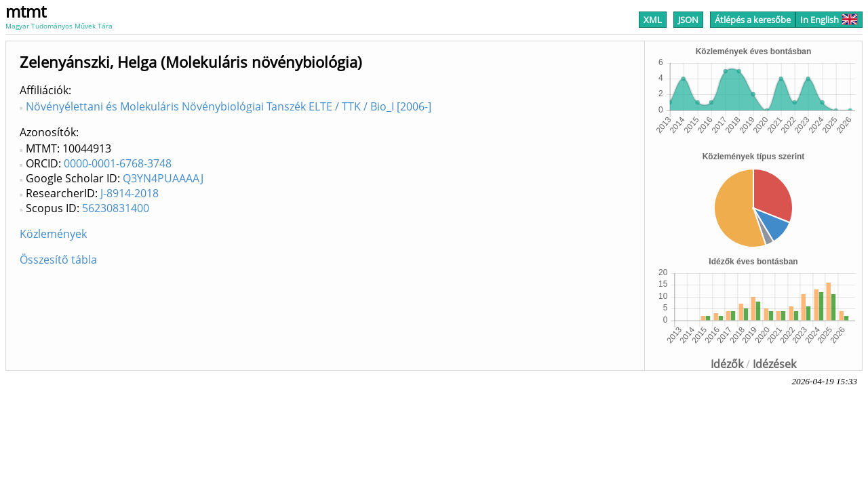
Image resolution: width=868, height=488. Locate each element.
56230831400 (116, 208)
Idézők (727, 364)
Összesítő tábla (58, 260)
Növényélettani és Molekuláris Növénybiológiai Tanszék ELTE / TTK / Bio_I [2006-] (229, 106)
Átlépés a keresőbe (753, 20)
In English (829, 20)
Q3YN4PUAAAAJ (163, 178)
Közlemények (53, 234)
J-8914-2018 (130, 193)
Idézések (774, 364)
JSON (688, 20)
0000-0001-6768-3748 (118, 163)
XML (653, 20)
